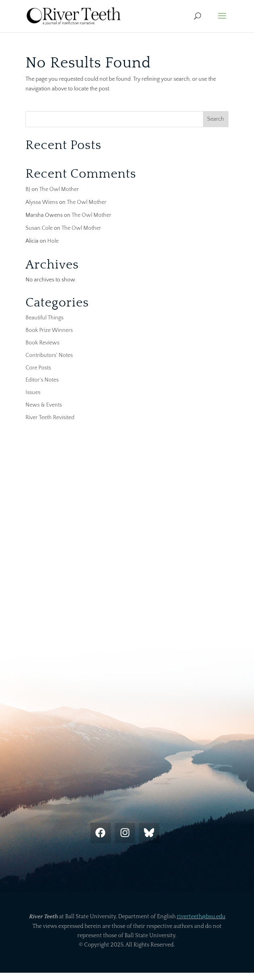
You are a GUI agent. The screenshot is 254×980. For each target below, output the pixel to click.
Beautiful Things (44, 318)
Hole (53, 241)
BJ (28, 189)
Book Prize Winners (49, 330)
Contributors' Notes (49, 355)
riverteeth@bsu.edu (201, 917)
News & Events (44, 405)
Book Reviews (42, 343)
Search (216, 119)
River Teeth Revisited (50, 418)
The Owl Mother (59, 189)
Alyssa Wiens (42, 202)
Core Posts (38, 368)
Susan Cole (39, 228)
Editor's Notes (42, 380)
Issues (33, 392)
